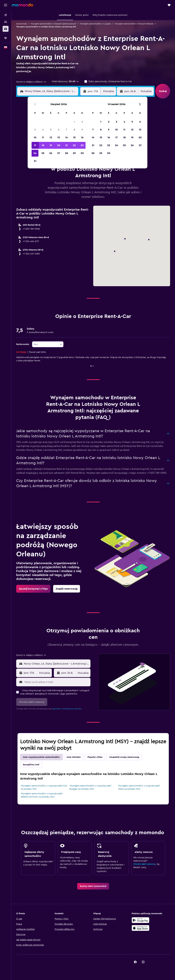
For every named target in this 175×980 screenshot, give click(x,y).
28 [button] (66, 153)
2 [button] (82, 122)
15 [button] (74, 137)
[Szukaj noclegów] (6, 22)
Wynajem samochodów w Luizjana (96, 24)
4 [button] (43, 130)
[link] (33, 589)
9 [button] (82, 130)
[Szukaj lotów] (6, 15)
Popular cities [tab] (95, 757)
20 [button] (59, 145)
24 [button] (35, 153)
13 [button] (59, 137)
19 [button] (51, 145)
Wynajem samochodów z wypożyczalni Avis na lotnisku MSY (44, 787)
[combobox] (31, 82)
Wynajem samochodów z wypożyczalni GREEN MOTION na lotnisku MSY (42, 795)
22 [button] (74, 145)
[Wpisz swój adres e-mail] (57, 682)
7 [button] (66, 130)
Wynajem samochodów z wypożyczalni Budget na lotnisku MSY (90, 787)
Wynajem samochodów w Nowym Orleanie (134, 24)
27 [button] (59, 153)
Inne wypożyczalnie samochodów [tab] (41, 757)
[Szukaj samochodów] (6, 29)
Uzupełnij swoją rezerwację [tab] (124, 757)
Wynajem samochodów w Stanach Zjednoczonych (53, 24)
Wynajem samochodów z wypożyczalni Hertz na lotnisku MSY (139, 787)
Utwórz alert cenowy (144, 864)
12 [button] (51, 137)
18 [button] (43, 145)
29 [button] (74, 153)
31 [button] (35, 161)
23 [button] (82, 145)
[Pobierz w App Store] (140, 928)
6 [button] (59, 130)
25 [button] (43, 153)
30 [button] (82, 153)
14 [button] (66, 137)
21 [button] (66, 145)
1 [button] (74, 122)
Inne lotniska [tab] (74, 757)
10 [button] (35, 137)
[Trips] (6, 38)
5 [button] (51, 130)
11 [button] (43, 137)
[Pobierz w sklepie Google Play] (140, 920)
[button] (6, 5)
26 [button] (51, 153)
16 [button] (82, 137)
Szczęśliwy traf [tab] (31, 765)
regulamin (57, 709)
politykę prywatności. (72, 709)
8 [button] (74, 130)
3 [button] (35, 130)
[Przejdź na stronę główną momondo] (22, 5)
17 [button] (35, 145)
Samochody (22, 24)
